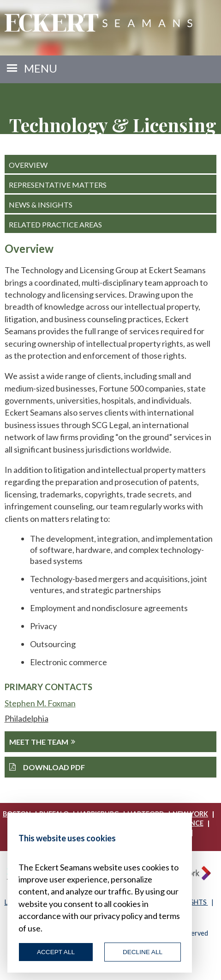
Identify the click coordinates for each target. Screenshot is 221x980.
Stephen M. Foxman (40, 703)
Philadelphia (27, 718)
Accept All (56, 952)
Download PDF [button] (47, 767)
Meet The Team (42, 742)
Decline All (143, 952)
